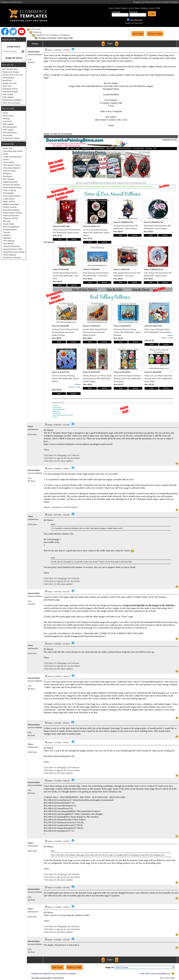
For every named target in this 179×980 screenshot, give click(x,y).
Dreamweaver (8, 78)
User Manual (8, 244)
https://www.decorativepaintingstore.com (104, 69)
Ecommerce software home (11, 2)
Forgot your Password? (134, 23)
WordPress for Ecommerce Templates (53, 35)
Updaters (7, 235)
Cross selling (8, 162)
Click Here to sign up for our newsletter (62, 458)
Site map (7, 221)
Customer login (9, 171)
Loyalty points (9, 199)
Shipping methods (10, 218)
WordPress (7, 80)
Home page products (12, 196)
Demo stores (8, 116)
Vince (30, 426)
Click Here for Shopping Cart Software (62, 455)
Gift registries (8, 193)
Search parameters (11, 216)
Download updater (10, 92)
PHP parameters (10, 133)
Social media (8, 224)
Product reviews (10, 207)
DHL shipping (9, 179)
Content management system (12, 158)
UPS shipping (9, 241)
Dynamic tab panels (11, 185)
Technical (37, 32)
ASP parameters (10, 127)
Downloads (8, 135)
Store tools (7, 86)
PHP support (8, 130)
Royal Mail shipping (11, 210)
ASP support (8, 124)
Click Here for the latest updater (58, 461)
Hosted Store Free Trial (12, 75)
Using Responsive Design (14, 252)
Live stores (7, 121)
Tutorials (6, 232)
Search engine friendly (12, 213)
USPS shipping (9, 255)
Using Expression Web (12, 249)
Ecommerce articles (11, 138)
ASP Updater (8, 94)
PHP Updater (8, 97)
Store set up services (11, 103)
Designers (7, 173)
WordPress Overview (12, 258)
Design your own (10, 83)
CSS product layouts (12, 168)
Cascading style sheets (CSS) (13, 152)
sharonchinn (34, 52)
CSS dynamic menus (12, 165)
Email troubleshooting (12, 187)
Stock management (11, 227)
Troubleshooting (10, 230)
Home (5, 113)
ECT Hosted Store (10, 69)
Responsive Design (11, 72)
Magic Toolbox (9, 201)
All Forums (35, 29)
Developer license (10, 89)
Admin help (8, 148)
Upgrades (7, 238)
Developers (8, 176)
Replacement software (12, 100)
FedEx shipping (9, 190)
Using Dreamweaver (12, 246)
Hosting (6, 119)
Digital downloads (10, 182)
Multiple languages (11, 204)
